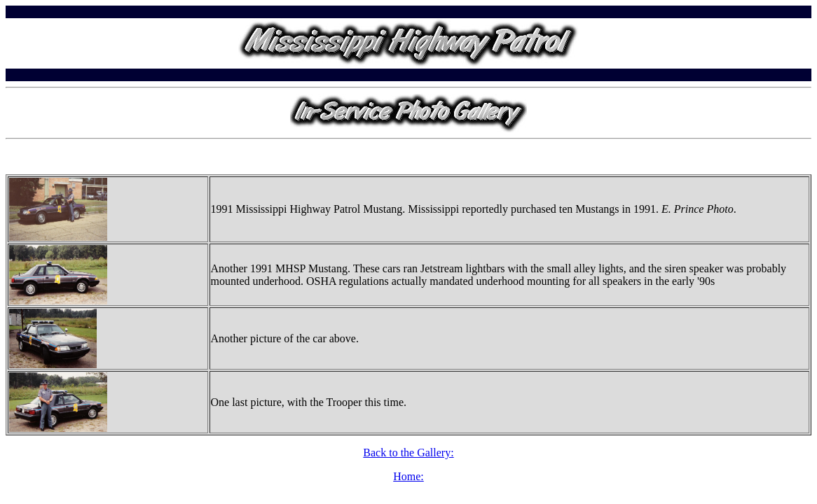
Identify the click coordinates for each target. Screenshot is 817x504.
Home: (408, 476)
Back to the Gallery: (408, 453)
